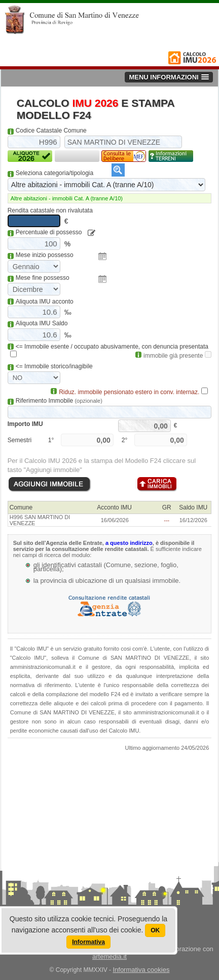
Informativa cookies (141, 970)
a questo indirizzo (129, 543)
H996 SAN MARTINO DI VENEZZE (40, 520)
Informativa (88, 942)
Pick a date (102, 257)
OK (155, 930)
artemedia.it (109, 956)
